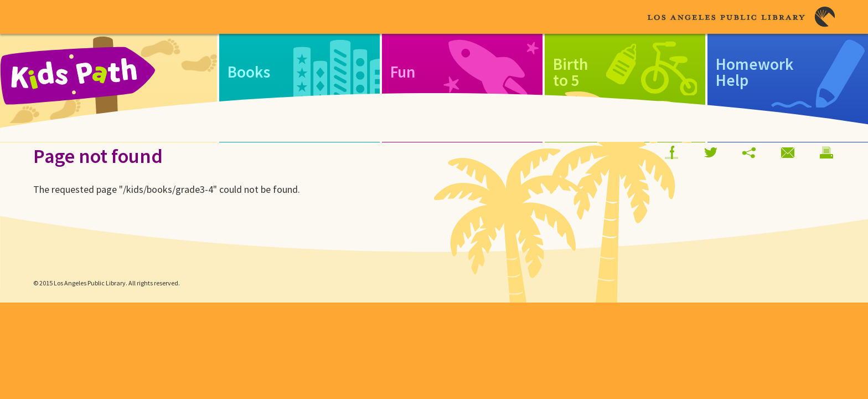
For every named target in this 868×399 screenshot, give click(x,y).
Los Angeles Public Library (741, 17)
